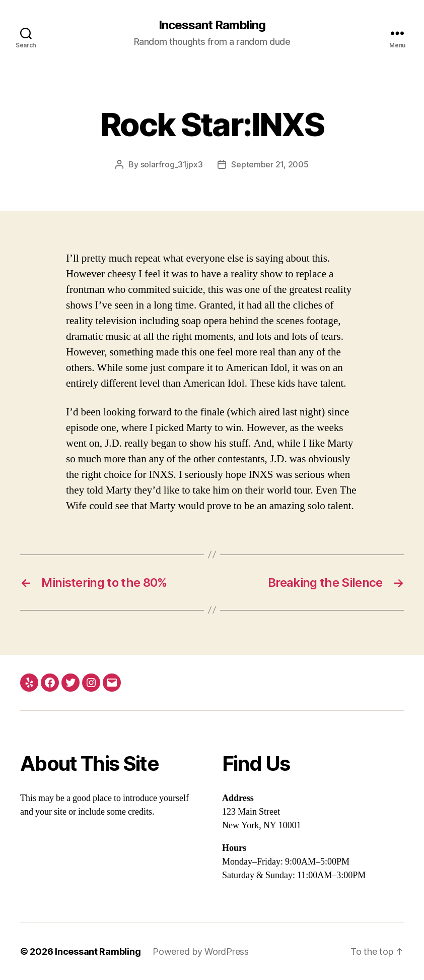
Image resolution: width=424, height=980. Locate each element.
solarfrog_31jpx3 (172, 164)
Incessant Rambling (212, 25)
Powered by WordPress (201, 952)
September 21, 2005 (270, 164)
